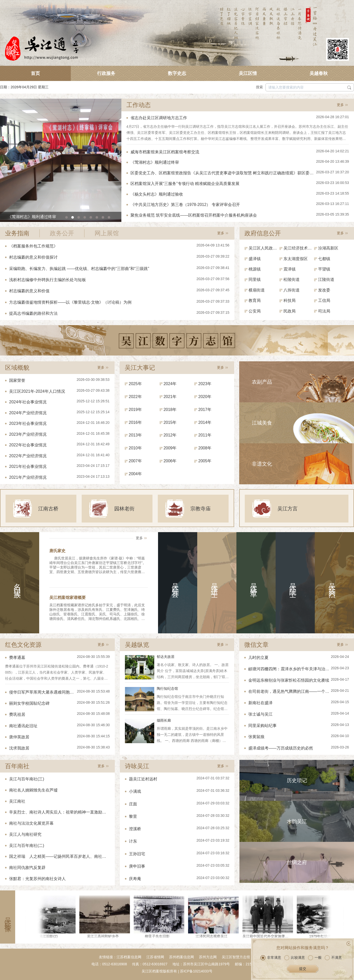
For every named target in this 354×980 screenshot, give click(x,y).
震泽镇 (290, 269)
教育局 (255, 300)
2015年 (170, 422)
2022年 (135, 397)
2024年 (170, 384)
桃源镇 (255, 269)
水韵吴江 (297, 821)
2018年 (170, 410)
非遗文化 (262, 464)
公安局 (255, 311)
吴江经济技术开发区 (299, 248)
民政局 (290, 311)
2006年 (170, 461)
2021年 (170, 397)
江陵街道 (326, 279)
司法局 (324, 311)
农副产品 (262, 382)
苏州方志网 (208, 957)
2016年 (135, 422)
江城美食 (262, 423)
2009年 (170, 448)
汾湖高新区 (328, 248)
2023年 (205, 384)
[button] (67, 217)
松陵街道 (292, 279)
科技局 (290, 300)
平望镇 (324, 269)
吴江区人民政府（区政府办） (264, 248)
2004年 (135, 474)
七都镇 (324, 259)
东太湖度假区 (296, 259)
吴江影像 (8, 917)
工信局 (324, 300)
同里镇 (255, 279)
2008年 (205, 448)
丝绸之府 (297, 862)
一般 (315, 966)
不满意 (333, 966)
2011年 (205, 435)
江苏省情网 (155, 957)
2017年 (205, 410)
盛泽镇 (255, 259)
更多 (340, 105)
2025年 (135, 384)
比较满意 (295, 966)
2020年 (205, 397)
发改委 (324, 290)
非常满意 (271, 966)
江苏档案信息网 (129, 957)
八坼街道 (292, 290)
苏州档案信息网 (182, 957)
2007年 (135, 461)
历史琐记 (297, 780)
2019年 (135, 410)
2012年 (170, 435)
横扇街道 (257, 290)
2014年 (205, 422)
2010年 (135, 448)
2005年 (205, 461)
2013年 (135, 435)
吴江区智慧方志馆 (236, 957)
